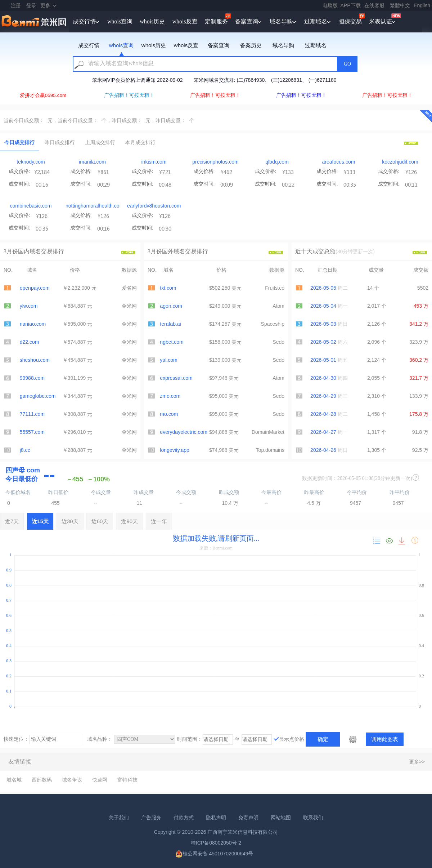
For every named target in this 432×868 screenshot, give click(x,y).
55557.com (32, 432)
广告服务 (151, 818)
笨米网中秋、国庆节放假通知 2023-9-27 (311, 80)
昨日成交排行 (60, 142)
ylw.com (29, 306)
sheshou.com (35, 360)
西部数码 (42, 780)
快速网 (100, 780)
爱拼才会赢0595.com (43, 95)
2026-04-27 (323, 432)
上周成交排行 (100, 142)
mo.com (169, 414)
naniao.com (33, 324)
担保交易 (350, 21)
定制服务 (216, 21)
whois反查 (185, 21)
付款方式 (184, 818)
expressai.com (176, 378)
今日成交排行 (19, 142)
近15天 (40, 521)
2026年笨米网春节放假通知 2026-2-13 (115, 80)
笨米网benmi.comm (35, 22)
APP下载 (351, 5)
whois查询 (120, 21)
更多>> (417, 762)
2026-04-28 (323, 414)
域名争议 (72, 780)
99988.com (32, 378)
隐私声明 (216, 818)
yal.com (168, 360)
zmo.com (170, 396)
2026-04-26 (323, 450)
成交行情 (84, 21)
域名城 (14, 780)
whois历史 (152, 21)
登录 (31, 5)
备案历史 (251, 45)
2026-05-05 (323, 288)
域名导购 (281, 21)
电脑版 (330, 5)
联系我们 (313, 818)
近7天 (12, 521)
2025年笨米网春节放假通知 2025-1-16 (212, 80)
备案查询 (247, 21)
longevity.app (174, 450)
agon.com (171, 306)
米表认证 (381, 21)
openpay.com (35, 288)
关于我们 (119, 818)
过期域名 (316, 21)
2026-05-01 (323, 360)
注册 (16, 5)
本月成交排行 (140, 142)
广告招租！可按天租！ (129, 95)
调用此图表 (385, 739)
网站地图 (281, 818)
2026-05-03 (323, 324)
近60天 (100, 521)
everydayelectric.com (184, 432)
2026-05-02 (323, 342)
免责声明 (248, 818)
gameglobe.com (38, 396)
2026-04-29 (323, 396)
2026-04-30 (323, 378)
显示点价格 (292, 739)
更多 (45, 5)
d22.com (30, 342)
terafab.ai (170, 324)
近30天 (70, 521)
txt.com (168, 288)
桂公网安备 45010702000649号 (214, 854)
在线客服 (374, 5)
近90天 (129, 521)
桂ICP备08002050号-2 (216, 843)
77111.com (32, 414)
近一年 (159, 521)
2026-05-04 (323, 306)
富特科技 (127, 780)
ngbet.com (172, 342)
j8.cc (25, 450)
